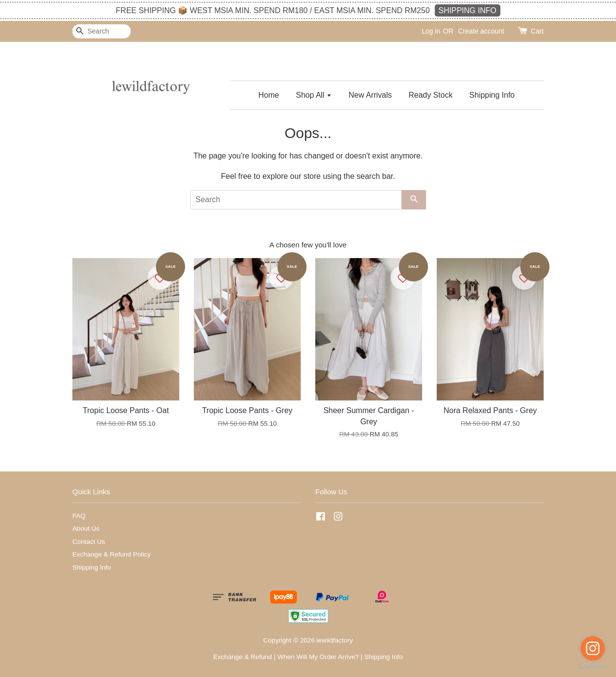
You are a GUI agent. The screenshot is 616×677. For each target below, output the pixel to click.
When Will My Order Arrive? (318, 657)
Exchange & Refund (243, 657)
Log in (431, 31)
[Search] (102, 31)
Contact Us (89, 542)
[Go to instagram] (593, 648)
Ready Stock (431, 95)
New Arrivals (370, 95)
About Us (86, 529)
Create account (481, 31)
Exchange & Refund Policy (111, 554)
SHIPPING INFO (468, 10)
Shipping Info (492, 95)
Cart (537, 31)
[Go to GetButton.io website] (593, 667)
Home (269, 95)
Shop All (314, 95)
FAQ (79, 516)
